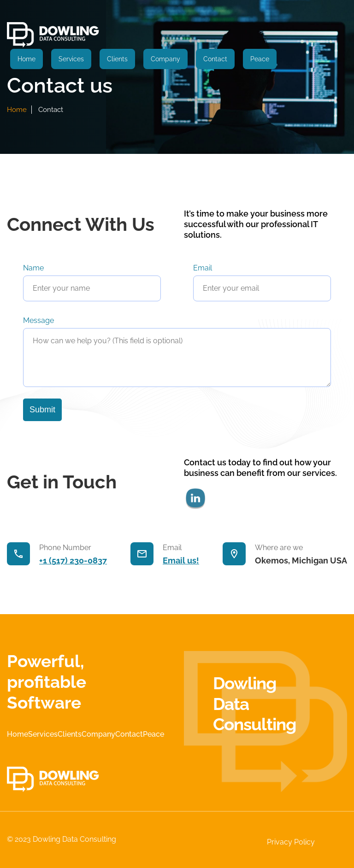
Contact (215, 59)
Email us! (181, 560)
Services (71, 59)
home (17, 110)
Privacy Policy (291, 842)
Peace (260, 59)
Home (27, 59)
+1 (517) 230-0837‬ (73, 560)
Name (33, 268)
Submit (42, 410)
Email (203, 268)
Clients (117, 59)
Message (38, 320)
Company (165, 59)
